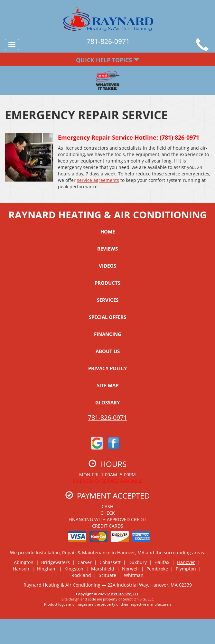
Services (108, 300)
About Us (108, 351)
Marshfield (103, 569)
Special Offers (107, 317)
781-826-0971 (107, 417)
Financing (108, 334)
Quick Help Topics (108, 60)
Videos (107, 266)
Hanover (186, 562)
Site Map (108, 385)
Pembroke (157, 569)
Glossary (107, 402)
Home (108, 232)
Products (107, 283)
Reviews (107, 249)
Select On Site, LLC (123, 594)
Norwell (130, 569)
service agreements (98, 180)
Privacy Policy (107, 368)
